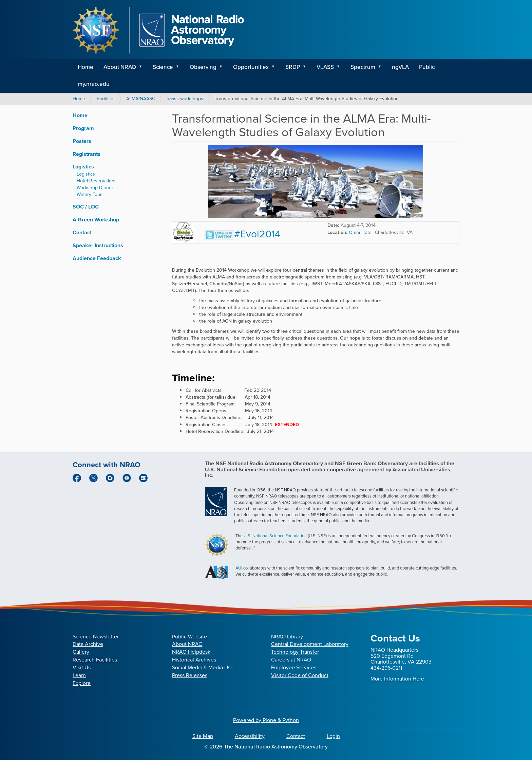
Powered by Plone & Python (266, 720)
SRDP (293, 67)
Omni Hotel (361, 232)
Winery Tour (89, 194)
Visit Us (82, 667)
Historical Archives (194, 660)
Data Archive (88, 644)
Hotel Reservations (97, 181)
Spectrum (363, 67)
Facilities (106, 99)
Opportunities (251, 67)
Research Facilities (95, 660)
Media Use (221, 667)
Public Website (189, 637)
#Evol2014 (243, 234)
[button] (143, 67)
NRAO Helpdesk (191, 652)
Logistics (83, 167)
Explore (82, 683)
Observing (203, 67)
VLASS (325, 67)
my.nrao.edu (94, 84)
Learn (79, 675)
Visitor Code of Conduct (300, 675)
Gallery (81, 652)
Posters (82, 141)
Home (85, 67)
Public (427, 67)
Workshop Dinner (95, 188)
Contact (82, 232)
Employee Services (294, 667)
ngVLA (400, 67)
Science (163, 67)
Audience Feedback (97, 258)
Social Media (187, 667)
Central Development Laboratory (310, 644)
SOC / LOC (86, 207)
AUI (239, 568)
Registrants (87, 154)
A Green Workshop (96, 220)
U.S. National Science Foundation (275, 536)
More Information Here (397, 679)
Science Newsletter (96, 637)
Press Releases (190, 675)
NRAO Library (287, 637)
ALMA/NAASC (141, 99)
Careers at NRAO (291, 660)
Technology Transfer (295, 652)
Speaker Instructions (98, 245)
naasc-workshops (185, 99)
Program (83, 128)
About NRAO (120, 67)
